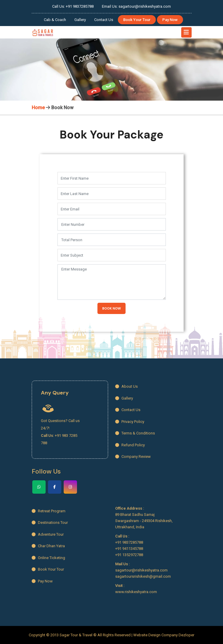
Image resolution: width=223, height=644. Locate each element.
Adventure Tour (48, 534)
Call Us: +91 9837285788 (73, 6)
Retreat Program (49, 511)
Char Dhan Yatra (48, 546)
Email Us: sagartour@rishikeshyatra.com (136, 6)
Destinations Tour (50, 523)
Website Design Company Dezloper (164, 635)
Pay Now (170, 20)
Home (38, 108)
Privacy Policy (130, 422)
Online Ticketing (48, 558)
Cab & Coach (55, 20)
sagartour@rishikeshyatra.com (141, 570)
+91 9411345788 (129, 549)
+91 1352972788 (129, 555)
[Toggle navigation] (186, 32)
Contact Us (104, 20)
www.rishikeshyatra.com (136, 592)
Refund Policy (130, 445)
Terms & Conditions (135, 433)
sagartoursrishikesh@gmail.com (143, 576)
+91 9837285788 (129, 542)
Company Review (133, 457)
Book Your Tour (137, 20)
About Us (126, 386)
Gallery (80, 20)
